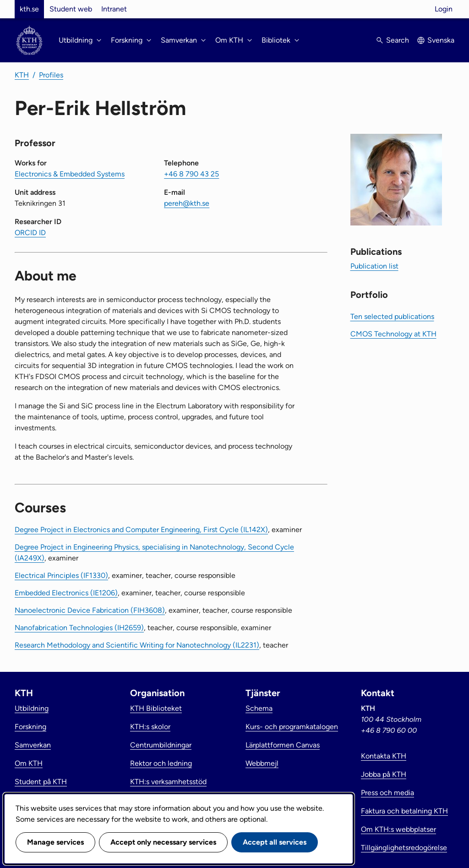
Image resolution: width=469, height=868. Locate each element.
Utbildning (32, 708)
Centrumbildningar (161, 745)
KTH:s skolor (150, 727)
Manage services (55, 842)
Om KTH (29, 763)
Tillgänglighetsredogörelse (404, 848)
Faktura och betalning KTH (404, 811)
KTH (22, 75)
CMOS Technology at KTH (393, 334)
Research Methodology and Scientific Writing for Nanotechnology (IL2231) (137, 645)
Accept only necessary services (163, 842)
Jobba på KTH (384, 774)
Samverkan (33, 745)
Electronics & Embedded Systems (70, 174)
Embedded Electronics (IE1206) (66, 593)
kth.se (29, 9)
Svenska (441, 40)
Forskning (30, 727)
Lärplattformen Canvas (283, 745)
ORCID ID (30, 233)
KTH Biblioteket (156, 708)
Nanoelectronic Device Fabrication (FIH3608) (90, 610)
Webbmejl (262, 763)
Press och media (387, 793)
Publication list (374, 266)
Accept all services (275, 842)
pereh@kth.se (187, 203)
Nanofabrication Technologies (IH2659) (79, 628)
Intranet (114, 9)
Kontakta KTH (384, 756)
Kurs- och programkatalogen (292, 727)
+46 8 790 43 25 (191, 174)
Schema (259, 708)
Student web (71, 9)
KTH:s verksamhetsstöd (168, 782)
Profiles (51, 75)
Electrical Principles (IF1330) (61, 575)
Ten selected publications (392, 316)
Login (444, 9)
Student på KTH (41, 782)
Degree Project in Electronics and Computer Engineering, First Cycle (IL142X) (141, 530)
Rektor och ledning (161, 763)
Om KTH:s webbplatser (398, 829)
